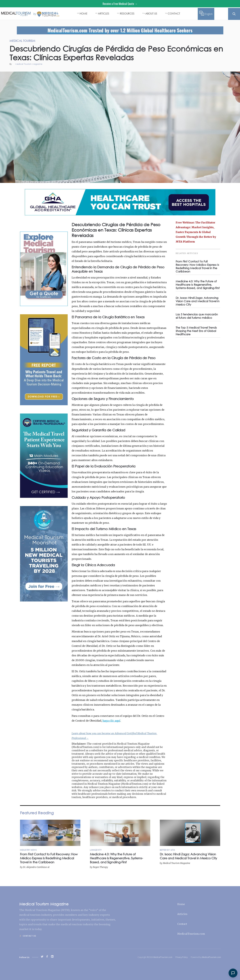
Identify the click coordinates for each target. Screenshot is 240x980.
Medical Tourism (231, 75)
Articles (182, 914)
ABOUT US (151, 13)
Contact (182, 924)
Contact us (29, 936)
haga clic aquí (111, 721)
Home (181, 904)
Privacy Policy (182, 957)
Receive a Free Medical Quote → (120, 4)
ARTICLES (104, 13)
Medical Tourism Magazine (29, 64)
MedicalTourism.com (191, 934)
